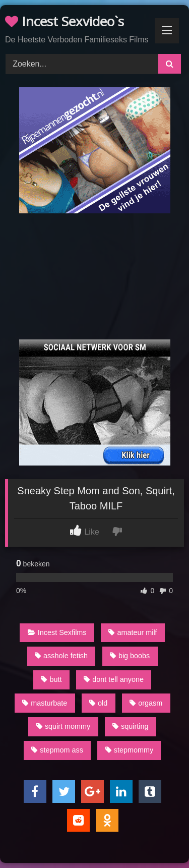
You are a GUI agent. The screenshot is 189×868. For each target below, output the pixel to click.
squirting (130, 726)
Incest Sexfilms (57, 632)
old (98, 703)
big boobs (130, 656)
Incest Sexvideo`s (65, 21)
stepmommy (129, 750)
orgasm (146, 703)
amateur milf (133, 632)
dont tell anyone (114, 679)
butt (51, 679)
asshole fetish (61, 656)
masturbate (45, 703)
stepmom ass (57, 750)
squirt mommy (63, 726)
